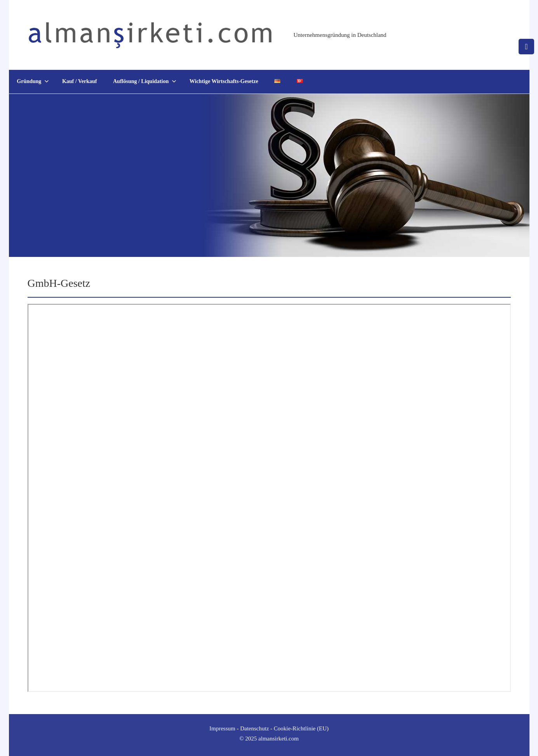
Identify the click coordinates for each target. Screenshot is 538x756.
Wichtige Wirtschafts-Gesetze (224, 81)
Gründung (33, 81)
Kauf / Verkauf (79, 81)
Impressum (222, 728)
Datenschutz (254, 728)
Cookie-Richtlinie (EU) (301, 728)
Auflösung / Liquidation (145, 81)
